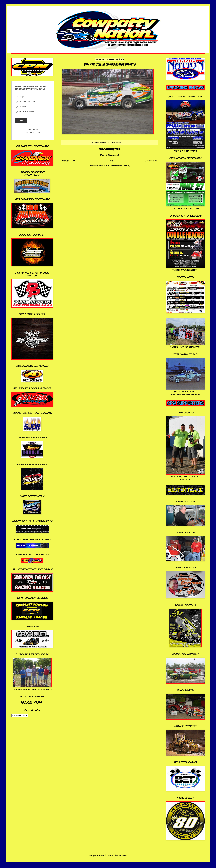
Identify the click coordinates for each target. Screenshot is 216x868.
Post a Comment (110, 155)
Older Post (151, 161)
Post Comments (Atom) (117, 165)
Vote (21, 121)
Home (110, 161)
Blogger (123, 855)
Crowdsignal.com (33, 133)
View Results (33, 129)
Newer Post (69, 161)
